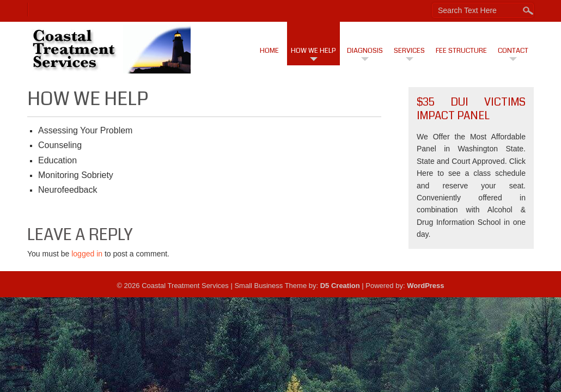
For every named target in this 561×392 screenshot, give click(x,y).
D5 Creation (340, 286)
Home (269, 51)
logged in (87, 254)
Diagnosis (365, 51)
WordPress (425, 286)
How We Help (313, 51)
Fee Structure (461, 51)
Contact (513, 51)
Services (409, 51)
